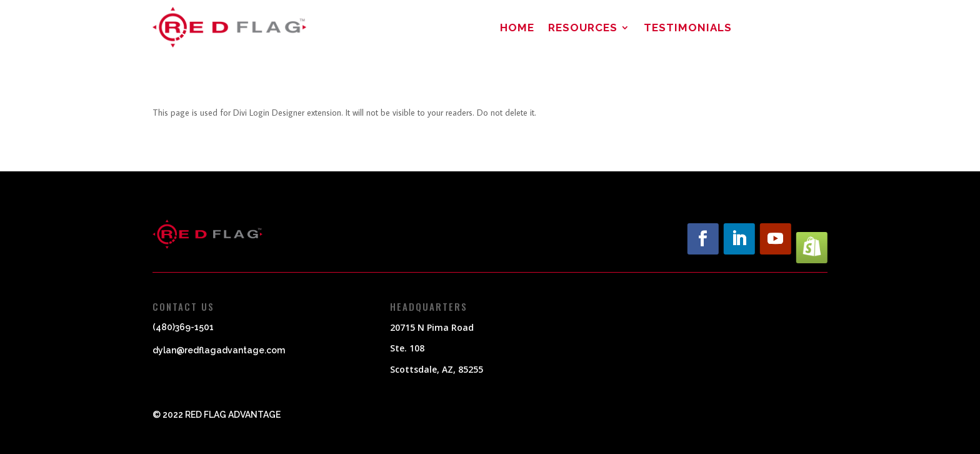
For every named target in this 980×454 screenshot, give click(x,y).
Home (517, 28)
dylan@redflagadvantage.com (219, 350)
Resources (583, 28)
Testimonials (688, 28)
